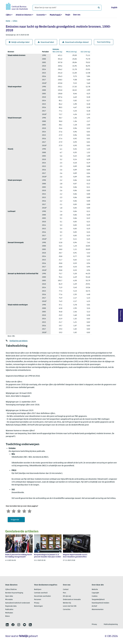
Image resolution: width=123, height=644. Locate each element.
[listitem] (7, 625)
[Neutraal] (19, 511)
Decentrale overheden (42, 596)
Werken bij (67, 603)
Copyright (95, 593)
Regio (68, 15)
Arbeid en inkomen (24, 15)
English (114, 8)
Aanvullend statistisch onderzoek (18, 603)
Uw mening (121, 315)
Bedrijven (38, 590)
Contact (66, 590)
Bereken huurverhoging (14, 593)
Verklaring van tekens (18, 341)
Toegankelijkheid (98, 600)
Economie (41, 15)
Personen (38, 600)
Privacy (37, 603)
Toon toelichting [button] (104, 42)
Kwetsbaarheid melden (100, 603)
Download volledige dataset (75, 42)
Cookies (95, 596)
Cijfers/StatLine (11, 590)
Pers (65, 593)
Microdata (9, 600)
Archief (94, 606)
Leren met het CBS (70, 606)
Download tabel (46, 42)
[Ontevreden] (14, 511)
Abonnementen (98, 610)
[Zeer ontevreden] (8, 511)
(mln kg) (57, 51)
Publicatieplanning (111, 624)
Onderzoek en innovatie (72, 600)
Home (8, 21)
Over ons (77, 15)
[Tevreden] (24, 511)
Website (95, 590)
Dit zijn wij (67, 596)
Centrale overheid (41, 593)
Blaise (8, 616)
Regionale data (11, 606)
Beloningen (38, 606)
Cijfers (8, 15)
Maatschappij (55, 15)
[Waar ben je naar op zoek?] (67, 8)
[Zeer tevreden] (30, 511)
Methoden (9, 613)
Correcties (67, 610)
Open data (9, 596)
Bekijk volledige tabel (19, 42)
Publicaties (9, 610)
